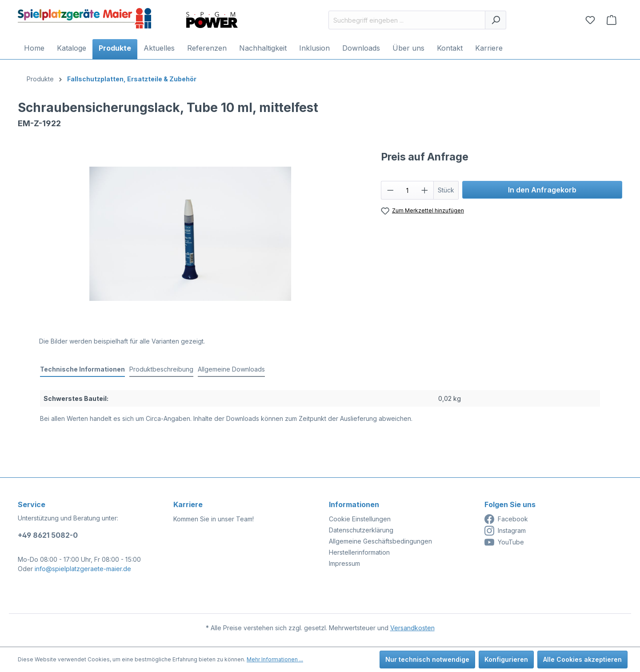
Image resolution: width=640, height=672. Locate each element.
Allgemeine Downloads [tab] (231, 369)
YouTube (504, 542)
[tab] (82, 370)
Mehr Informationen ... (275, 659)
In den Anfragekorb (542, 190)
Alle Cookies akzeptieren (582, 659)
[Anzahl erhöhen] (425, 190)
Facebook (506, 519)
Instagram (505, 531)
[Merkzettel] (590, 20)
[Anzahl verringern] (390, 190)
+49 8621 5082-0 (48, 535)
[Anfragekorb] (612, 20)
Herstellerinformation (359, 552)
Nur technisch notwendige (427, 659)
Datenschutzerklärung (361, 530)
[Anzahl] (407, 190)
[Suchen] (496, 20)
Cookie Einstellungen (360, 519)
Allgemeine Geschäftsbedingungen (380, 541)
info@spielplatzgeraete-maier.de (83, 569)
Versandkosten (412, 628)
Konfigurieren (506, 659)
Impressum (344, 563)
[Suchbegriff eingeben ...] (407, 20)
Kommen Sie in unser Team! (214, 519)
